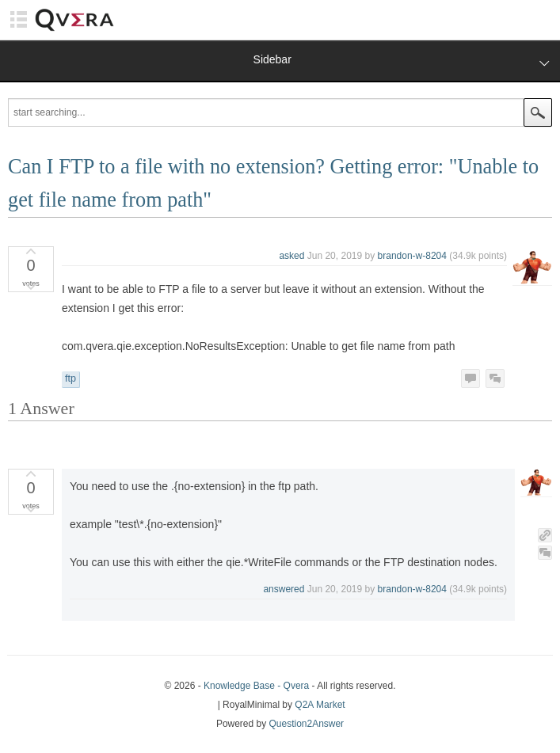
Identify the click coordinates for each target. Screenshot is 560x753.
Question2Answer (307, 724)
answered (284, 589)
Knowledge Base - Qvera (256, 686)
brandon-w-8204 (412, 256)
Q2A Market (320, 705)
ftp (70, 378)
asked (291, 256)
